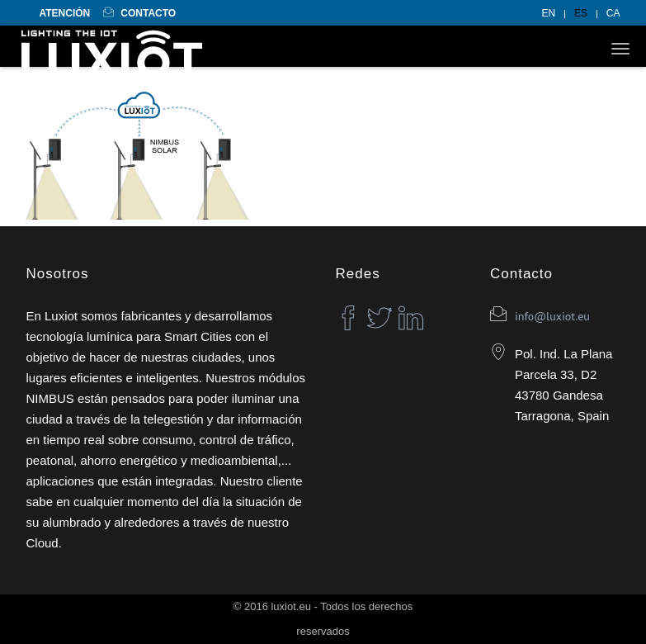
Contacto (139, 13)
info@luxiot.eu (552, 316)
